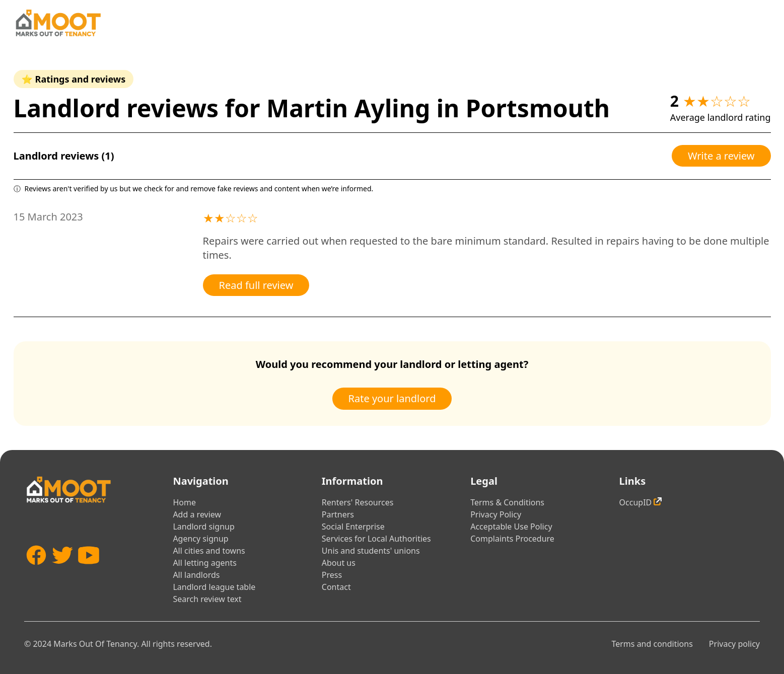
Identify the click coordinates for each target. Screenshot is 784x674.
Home (184, 502)
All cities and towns (209, 551)
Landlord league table (214, 587)
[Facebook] (36, 570)
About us (339, 563)
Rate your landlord (392, 398)
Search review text (207, 599)
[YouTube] (89, 570)
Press (332, 575)
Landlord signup (203, 527)
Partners (338, 514)
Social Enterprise (353, 527)
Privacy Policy (496, 514)
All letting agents (205, 563)
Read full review (256, 285)
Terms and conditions (652, 644)
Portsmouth (538, 108)
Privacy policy (734, 644)
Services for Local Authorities (376, 539)
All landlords (196, 575)
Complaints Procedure (512, 539)
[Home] (58, 23)
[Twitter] (62, 570)
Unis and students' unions (371, 551)
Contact (336, 587)
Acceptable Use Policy (511, 527)
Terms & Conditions (507, 502)
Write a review (721, 156)
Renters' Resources (358, 502)
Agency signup (200, 539)
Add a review (197, 514)
